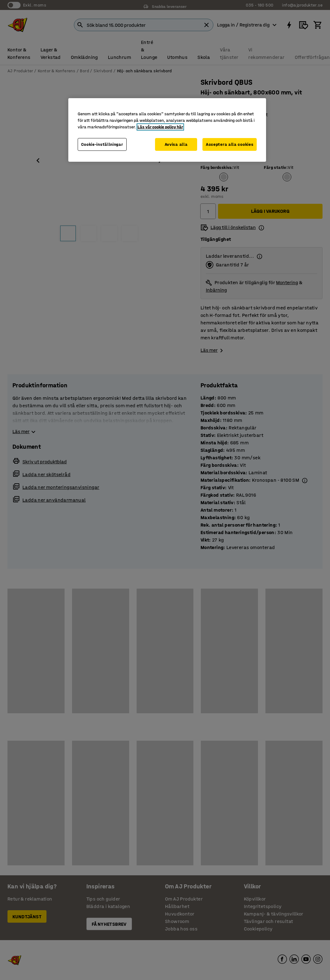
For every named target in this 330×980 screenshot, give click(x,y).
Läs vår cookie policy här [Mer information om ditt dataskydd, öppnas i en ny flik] (160, 127)
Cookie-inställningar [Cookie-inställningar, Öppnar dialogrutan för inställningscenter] (102, 144)
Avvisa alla (176, 144)
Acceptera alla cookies (230, 144)
